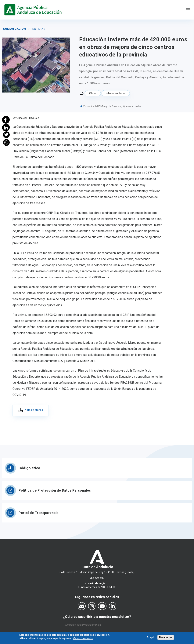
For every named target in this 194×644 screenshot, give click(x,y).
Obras (93, 93)
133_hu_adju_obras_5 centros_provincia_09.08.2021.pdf (31, 410)
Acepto (151, 638)
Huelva (34, 118)
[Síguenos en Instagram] (92, 606)
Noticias (39, 29)
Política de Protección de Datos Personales (55, 490)
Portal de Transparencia (39, 513)
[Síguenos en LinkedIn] (113, 606)
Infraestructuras (116, 93)
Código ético (29, 468)
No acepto (166, 638)
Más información (83, 639)
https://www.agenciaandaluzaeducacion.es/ (34, 10)
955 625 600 (97, 578)
